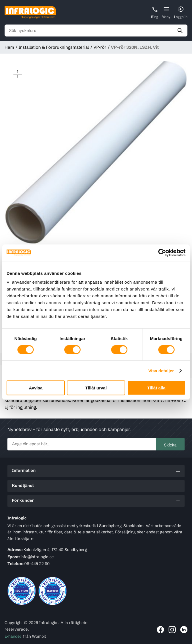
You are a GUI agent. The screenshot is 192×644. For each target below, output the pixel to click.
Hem (9, 47)
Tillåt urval (96, 388)
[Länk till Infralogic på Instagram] (172, 630)
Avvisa (36, 388)
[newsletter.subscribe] (82, 444)
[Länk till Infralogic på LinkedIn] (184, 630)
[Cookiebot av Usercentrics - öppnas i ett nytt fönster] (160, 253)
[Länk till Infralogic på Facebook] (160, 630)
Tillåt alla (156, 388)
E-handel (13, 636)
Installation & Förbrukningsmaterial (54, 47)
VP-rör (100, 47)
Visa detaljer (161, 370)
